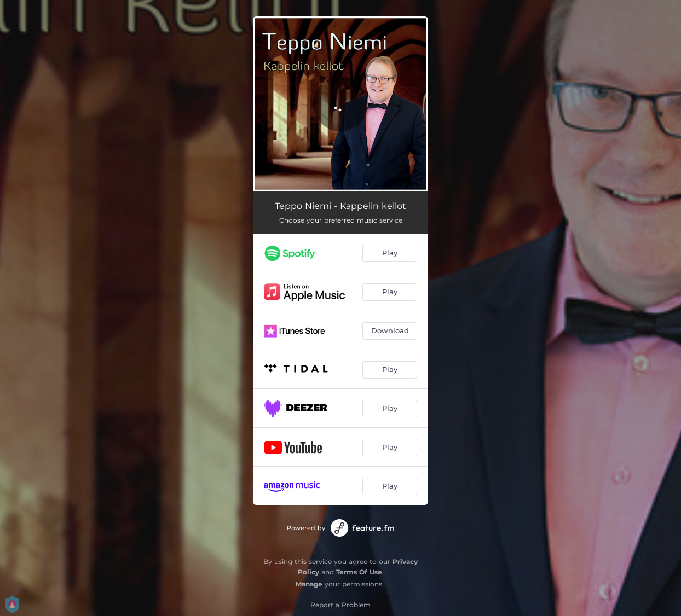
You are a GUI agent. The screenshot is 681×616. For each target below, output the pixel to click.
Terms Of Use (359, 572)
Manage (309, 584)
